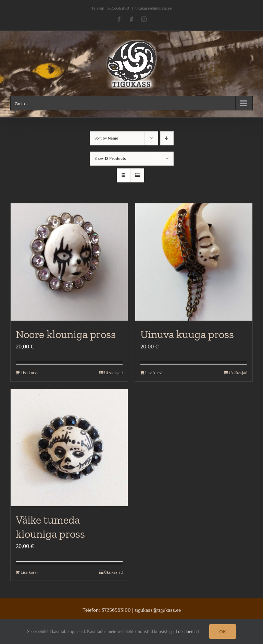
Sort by (106, 138)
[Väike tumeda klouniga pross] (69, 448)
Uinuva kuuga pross (187, 334)
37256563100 (118, 8)
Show (110, 158)
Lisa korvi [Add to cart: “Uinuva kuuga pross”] (154, 373)
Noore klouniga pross (66, 334)
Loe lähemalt (187, 631)
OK (223, 631)
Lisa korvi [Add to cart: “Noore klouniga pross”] (29, 373)
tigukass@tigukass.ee (154, 8)
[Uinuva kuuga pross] (194, 262)
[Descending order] (167, 138)
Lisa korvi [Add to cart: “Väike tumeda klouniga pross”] (29, 572)
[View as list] (137, 175)
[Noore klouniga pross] (69, 262)
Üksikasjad (113, 373)
